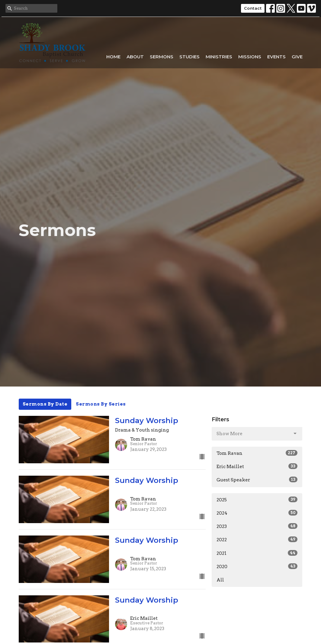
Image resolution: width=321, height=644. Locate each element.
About (135, 57)
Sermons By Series (101, 404)
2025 (257, 500)
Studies (189, 57)
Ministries (219, 57)
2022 (257, 539)
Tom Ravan (257, 453)
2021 (257, 553)
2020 (257, 566)
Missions (250, 57)
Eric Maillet (257, 466)
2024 (257, 513)
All (220, 580)
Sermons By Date (45, 404)
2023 (257, 526)
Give (297, 57)
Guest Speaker (257, 480)
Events (276, 57)
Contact (253, 8)
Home (113, 57)
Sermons (162, 57)
